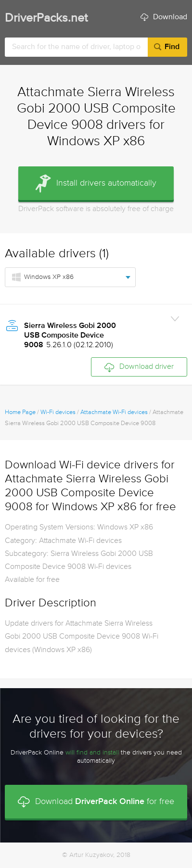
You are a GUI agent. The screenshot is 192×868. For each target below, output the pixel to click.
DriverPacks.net (46, 19)
